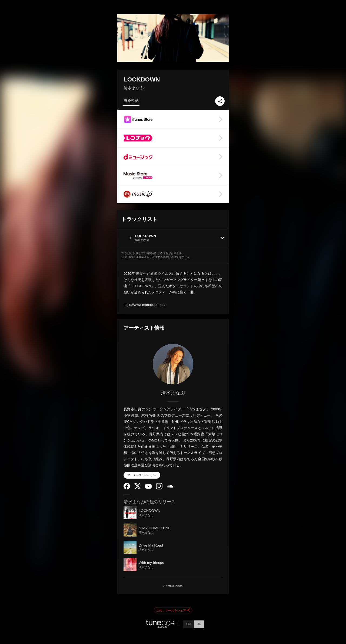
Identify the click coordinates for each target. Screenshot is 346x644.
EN (188, 624)
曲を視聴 (131, 100)
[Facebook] (127, 488)
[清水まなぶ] (173, 364)
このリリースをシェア (173, 610)
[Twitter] (138, 488)
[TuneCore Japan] (162, 627)
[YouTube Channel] (148, 487)
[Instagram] (159, 488)
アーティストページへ (142, 475)
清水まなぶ (134, 88)
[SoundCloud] (170, 486)
